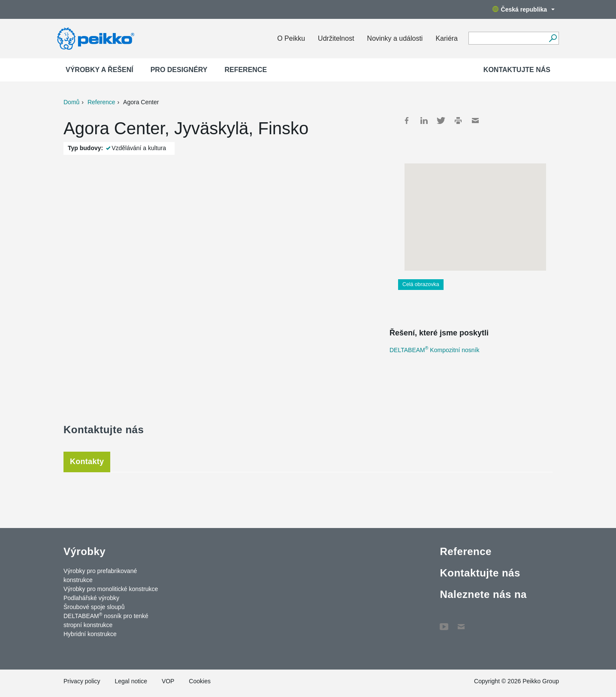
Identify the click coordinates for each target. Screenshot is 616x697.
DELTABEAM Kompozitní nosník (435, 350)
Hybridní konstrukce (90, 634)
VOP (168, 681)
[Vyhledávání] (553, 38)
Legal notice (131, 681)
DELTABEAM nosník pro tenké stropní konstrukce (106, 620)
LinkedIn (424, 121)
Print (458, 121)
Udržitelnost (336, 38)
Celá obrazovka (421, 284)
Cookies (200, 681)
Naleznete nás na (483, 594)
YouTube (444, 622)
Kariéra (447, 38)
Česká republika (524, 9)
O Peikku (291, 38)
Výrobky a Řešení (100, 70)
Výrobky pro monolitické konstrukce (111, 589)
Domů (71, 102)
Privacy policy (82, 681)
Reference (246, 70)
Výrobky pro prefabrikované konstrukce (100, 575)
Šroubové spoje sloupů (94, 607)
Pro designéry (179, 70)
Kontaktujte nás (517, 70)
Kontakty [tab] (87, 462)
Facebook (407, 121)
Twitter (441, 121)
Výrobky (85, 551)
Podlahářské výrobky (91, 598)
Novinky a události (395, 38)
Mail (475, 121)
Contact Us (461, 622)
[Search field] (507, 39)
